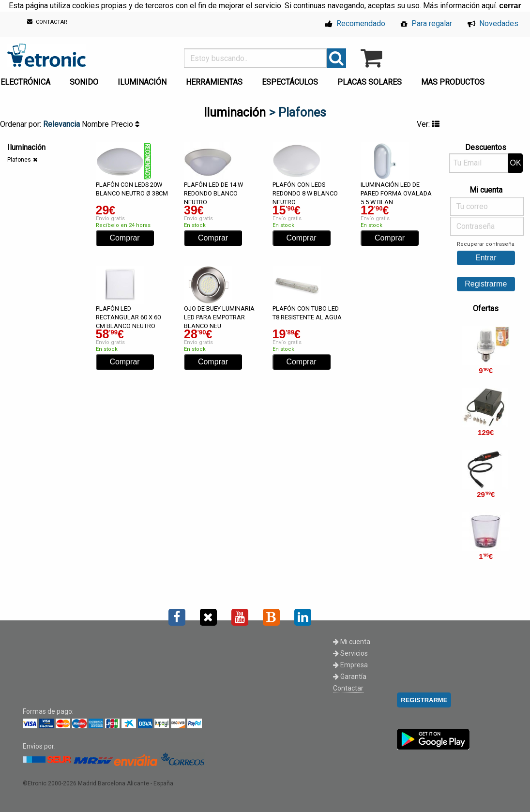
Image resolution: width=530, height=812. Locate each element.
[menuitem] (86, 79)
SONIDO (84, 82)
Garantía (350, 677)
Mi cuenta (352, 642)
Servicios (350, 653)
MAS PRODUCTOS (453, 82)
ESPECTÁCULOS (290, 82)
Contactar (348, 688)
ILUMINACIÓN (142, 82)
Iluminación (235, 113)
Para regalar (426, 23)
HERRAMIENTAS (214, 82)
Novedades (493, 23)
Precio (125, 124)
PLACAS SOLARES (370, 82)
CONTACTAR (47, 22)
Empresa (350, 665)
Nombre (96, 124)
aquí (489, 6)
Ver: (428, 124)
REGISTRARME (424, 700)
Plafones (19, 160)
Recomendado (355, 23)
